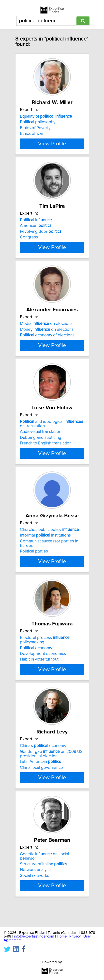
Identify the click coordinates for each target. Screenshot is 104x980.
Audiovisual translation (41, 451)
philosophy (38, 122)
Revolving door (41, 236)
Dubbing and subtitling (41, 456)
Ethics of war (32, 134)
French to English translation (46, 462)
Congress (29, 242)
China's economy (43, 765)
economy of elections (47, 344)
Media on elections (46, 332)
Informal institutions (45, 554)
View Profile (52, 148)
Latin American (40, 781)
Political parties (34, 570)
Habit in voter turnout (39, 678)
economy (36, 667)
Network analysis (36, 889)
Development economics (43, 673)
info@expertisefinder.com (34, 936)
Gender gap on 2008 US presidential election (51, 773)
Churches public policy (49, 549)
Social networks (35, 894)
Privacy (75, 936)
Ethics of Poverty (35, 128)
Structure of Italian (44, 883)
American (36, 230)
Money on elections (47, 338)
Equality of (46, 116)
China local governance (41, 786)
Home (62, 936)
